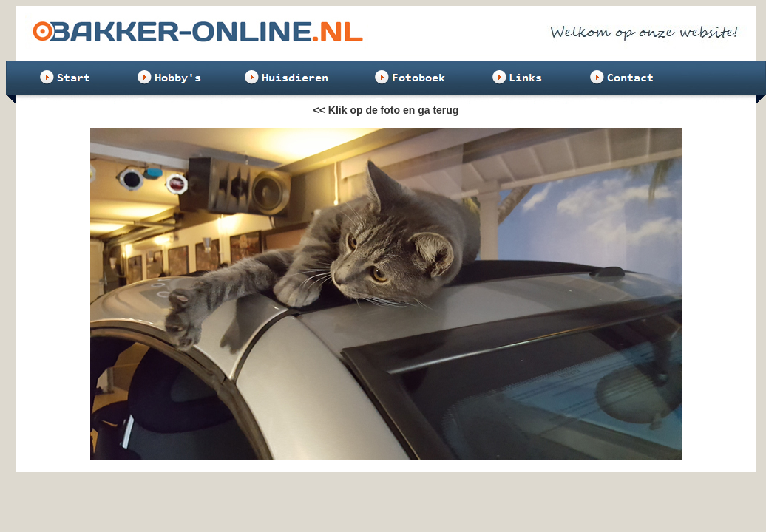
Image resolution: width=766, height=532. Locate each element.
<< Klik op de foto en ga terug (386, 110)
